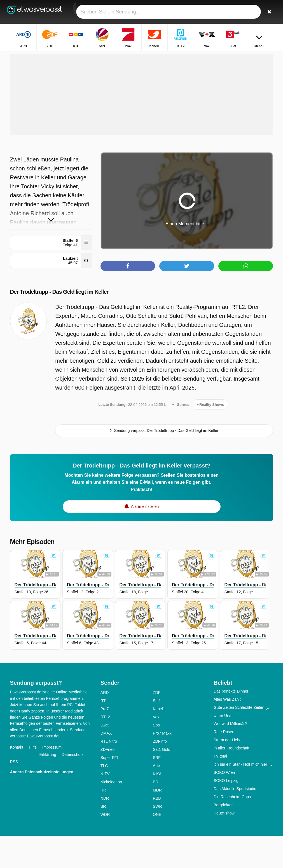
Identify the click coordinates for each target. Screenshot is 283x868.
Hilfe (33, 779)
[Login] (257, 12)
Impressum (52, 779)
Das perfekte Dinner (231, 723)
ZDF (157, 725)
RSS (14, 794)
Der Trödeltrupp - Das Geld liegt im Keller (70, 324)
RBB (157, 830)
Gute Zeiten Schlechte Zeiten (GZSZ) (243, 740)
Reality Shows (210, 437)
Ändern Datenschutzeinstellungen (42, 804)
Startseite (127, 55)
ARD (105, 725)
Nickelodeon (111, 814)
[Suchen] (270, 12)
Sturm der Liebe (228, 772)
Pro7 (105, 741)
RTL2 (105, 749)
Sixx (156, 757)
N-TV (105, 806)
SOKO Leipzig (226, 813)
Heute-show (224, 845)
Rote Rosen (224, 764)
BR (155, 814)
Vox (156, 749)
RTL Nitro (109, 774)
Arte (156, 798)
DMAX (106, 765)
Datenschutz (72, 787)
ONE (157, 847)
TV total (220, 788)
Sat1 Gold (162, 782)
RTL (104, 733)
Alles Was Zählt (227, 732)
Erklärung (48, 787)
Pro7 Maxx (162, 765)
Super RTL (110, 790)
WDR (105, 847)
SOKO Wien (224, 805)
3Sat (105, 757)
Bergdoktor (223, 837)
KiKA (157, 806)
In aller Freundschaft (231, 780)
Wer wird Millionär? (230, 756)
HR (103, 822)
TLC (104, 798)
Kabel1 (159, 741)
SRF (157, 790)
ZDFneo (108, 782)
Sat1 (157, 733)
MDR (157, 822)
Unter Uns (222, 748)
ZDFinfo (160, 774)
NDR (105, 830)
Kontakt (17, 779)
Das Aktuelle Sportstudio (235, 821)
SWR (157, 839)
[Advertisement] (142, 127)
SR (103, 839)
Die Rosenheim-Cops (232, 829)
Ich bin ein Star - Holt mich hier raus (243, 797)
